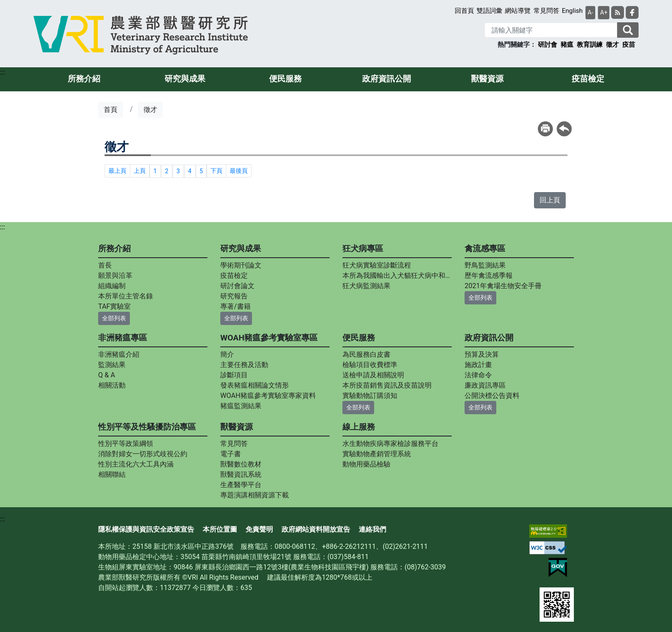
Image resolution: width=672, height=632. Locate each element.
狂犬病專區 (363, 248)
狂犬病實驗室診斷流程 (377, 265)
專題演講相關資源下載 (255, 495)
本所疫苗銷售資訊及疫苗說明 (387, 385)
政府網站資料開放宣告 (316, 529)
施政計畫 (478, 365)
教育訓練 (590, 45)
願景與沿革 (115, 275)
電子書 (231, 454)
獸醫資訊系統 (241, 474)
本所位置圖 (220, 529)
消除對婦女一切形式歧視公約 (143, 454)
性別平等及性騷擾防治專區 (147, 427)
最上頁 (117, 171)
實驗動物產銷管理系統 (377, 454)
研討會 (547, 45)
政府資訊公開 (387, 79)
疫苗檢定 (588, 79)
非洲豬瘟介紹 (119, 354)
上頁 (140, 171)
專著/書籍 (235, 306)
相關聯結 (112, 474)
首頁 (111, 110)
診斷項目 (234, 375)
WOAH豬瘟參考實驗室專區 (269, 338)
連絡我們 (372, 529)
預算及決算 (482, 354)
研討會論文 (237, 286)
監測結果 (112, 365)
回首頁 (464, 11)
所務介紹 (84, 79)
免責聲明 (259, 529)
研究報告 (234, 296)
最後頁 (239, 171)
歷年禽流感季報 (489, 275)
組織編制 (112, 286)
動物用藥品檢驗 (366, 464)
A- (590, 12)
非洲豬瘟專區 (123, 338)
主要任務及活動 (244, 365)
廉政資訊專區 (485, 385)
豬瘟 (567, 45)
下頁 (216, 171)
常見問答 (546, 11)
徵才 (612, 45)
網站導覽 (518, 11)
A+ (604, 12)
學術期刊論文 (241, 265)
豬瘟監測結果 (241, 406)
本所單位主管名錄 (126, 296)
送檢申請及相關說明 (373, 375)
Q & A (106, 375)
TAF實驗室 (114, 306)
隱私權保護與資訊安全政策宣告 (146, 529)
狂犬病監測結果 (366, 286)
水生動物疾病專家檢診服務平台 (390, 444)
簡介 (227, 354)
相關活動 (112, 385)
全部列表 (114, 318)
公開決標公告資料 (492, 396)
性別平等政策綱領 (126, 444)
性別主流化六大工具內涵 (136, 464)
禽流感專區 (485, 248)
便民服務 (285, 79)
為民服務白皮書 (366, 354)
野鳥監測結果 (485, 265)
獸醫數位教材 (241, 464)
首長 (105, 265)
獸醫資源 (487, 79)
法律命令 (478, 375)
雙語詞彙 (489, 11)
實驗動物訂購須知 (370, 396)
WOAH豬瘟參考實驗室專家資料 (268, 396)
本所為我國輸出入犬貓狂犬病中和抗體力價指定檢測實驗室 (397, 275)
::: (3, 72)
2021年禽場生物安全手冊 (503, 286)
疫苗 (629, 45)
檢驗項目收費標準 (370, 365)
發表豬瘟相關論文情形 (255, 385)
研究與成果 (185, 79)
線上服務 (359, 427)
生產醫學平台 (241, 485)
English (572, 11)
